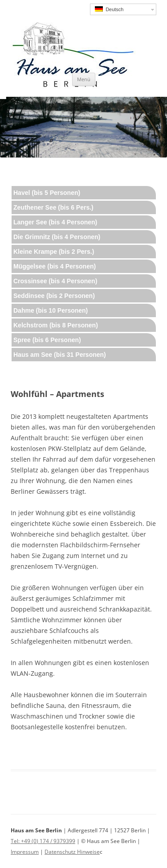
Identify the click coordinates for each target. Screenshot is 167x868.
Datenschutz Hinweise (72, 852)
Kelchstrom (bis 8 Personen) (56, 325)
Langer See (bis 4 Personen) (55, 222)
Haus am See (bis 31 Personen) (60, 355)
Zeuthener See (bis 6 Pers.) (53, 207)
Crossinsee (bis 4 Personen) (55, 281)
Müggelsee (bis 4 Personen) (55, 266)
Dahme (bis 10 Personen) (51, 310)
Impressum (25, 852)
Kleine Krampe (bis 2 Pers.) (54, 252)
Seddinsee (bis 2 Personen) (54, 296)
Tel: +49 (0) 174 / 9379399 (43, 841)
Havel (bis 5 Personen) (47, 193)
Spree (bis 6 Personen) (47, 340)
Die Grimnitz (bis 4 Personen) (57, 237)
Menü (84, 79)
